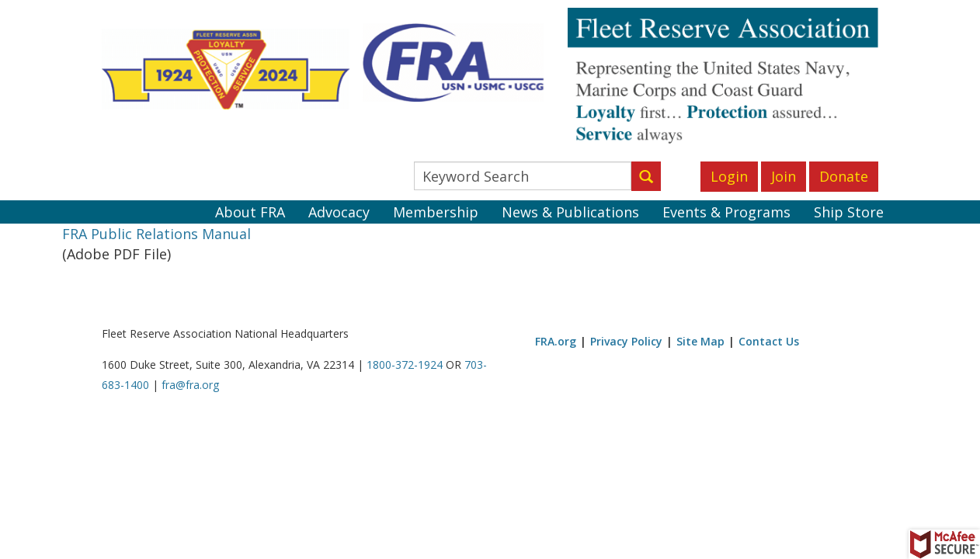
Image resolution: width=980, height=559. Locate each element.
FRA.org (556, 341)
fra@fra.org (190, 385)
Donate (844, 176)
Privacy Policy (626, 341)
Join (784, 176)
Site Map (700, 341)
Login (729, 176)
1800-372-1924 (405, 365)
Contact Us (769, 341)
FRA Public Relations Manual (156, 234)
